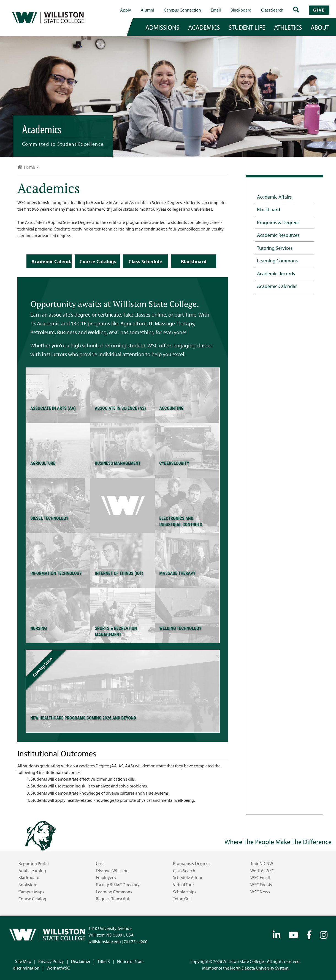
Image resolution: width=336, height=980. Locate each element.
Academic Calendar (277, 286)
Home (26, 167)
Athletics (288, 27)
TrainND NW (262, 863)
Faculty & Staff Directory (118, 885)
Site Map (23, 961)
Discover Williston (112, 871)
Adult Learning (32, 871)
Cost (100, 863)
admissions (162, 27)
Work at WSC (262, 871)
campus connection (182, 10)
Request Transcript (113, 899)
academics (204, 27)
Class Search (272, 10)
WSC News (260, 892)
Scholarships (185, 892)
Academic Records (276, 273)
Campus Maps (31, 892)
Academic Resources (278, 235)
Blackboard (241, 10)
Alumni (147, 10)
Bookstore (28, 885)
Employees (106, 877)
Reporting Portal (34, 863)
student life (247, 27)
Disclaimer (81, 961)
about (320, 27)
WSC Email (260, 877)
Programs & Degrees (278, 222)
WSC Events (261, 885)
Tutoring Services (275, 248)
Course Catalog (32, 899)
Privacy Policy (51, 961)
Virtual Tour (183, 885)
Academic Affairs (274, 197)
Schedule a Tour (188, 877)
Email (216, 10)
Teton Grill (182, 899)
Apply (126, 10)
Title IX (104, 961)
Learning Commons (277, 260)
